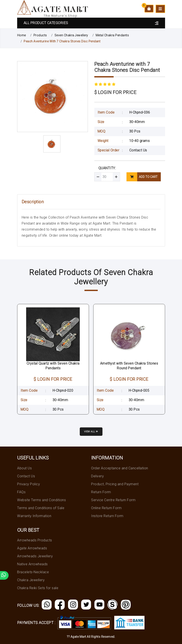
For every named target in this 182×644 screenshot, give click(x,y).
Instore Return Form (107, 516)
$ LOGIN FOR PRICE (115, 92)
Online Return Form (106, 508)
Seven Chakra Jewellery (71, 35)
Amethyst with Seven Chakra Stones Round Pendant (129, 366)
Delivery (97, 476)
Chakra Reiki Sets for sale (38, 588)
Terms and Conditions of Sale (41, 508)
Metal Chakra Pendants (112, 35)
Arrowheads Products (35, 540)
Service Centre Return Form (113, 500)
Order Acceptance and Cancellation (120, 468)
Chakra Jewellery (31, 580)
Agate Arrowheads (32, 548)
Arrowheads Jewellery (35, 556)
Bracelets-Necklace (33, 572)
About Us (24, 468)
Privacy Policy (29, 484)
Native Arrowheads (32, 564)
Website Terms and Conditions (41, 500)
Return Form (101, 492)
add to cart (142, 177)
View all (91, 432)
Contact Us (138, 150)
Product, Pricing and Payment (115, 484)
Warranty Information (34, 516)
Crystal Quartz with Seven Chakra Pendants (53, 366)
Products (40, 35)
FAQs (21, 492)
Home (22, 35)
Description (33, 202)
